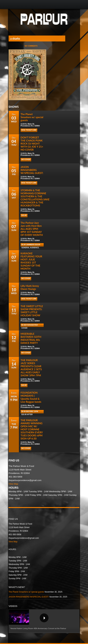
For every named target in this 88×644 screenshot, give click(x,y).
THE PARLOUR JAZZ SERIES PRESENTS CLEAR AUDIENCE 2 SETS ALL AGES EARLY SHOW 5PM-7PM (31, 368)
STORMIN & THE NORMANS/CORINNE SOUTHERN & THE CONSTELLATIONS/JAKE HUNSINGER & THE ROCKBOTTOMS (35, 198)
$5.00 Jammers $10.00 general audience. (31, 245)
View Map (13, 484)
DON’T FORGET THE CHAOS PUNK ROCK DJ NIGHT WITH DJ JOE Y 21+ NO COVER (32, 143)
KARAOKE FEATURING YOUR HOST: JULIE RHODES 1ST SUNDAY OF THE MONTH (31, 261)
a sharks (15, 38)
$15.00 (24, 215)
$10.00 (24, 385)
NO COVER (26, 159)
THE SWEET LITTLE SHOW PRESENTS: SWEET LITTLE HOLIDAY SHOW (32, 311)
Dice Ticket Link (29, 130)
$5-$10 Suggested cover (30, 325)
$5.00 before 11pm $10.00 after (30, 412)
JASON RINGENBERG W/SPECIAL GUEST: (32, 170)
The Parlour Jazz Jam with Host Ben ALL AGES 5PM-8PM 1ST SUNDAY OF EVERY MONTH (32, 229)
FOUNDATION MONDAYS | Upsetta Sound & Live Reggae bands (31, 397)
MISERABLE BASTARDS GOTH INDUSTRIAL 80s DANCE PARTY (31, 338)
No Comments (31, 46)
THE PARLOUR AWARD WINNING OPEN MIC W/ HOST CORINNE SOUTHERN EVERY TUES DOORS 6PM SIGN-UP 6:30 (32, 429)
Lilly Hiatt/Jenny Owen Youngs (30, 287)
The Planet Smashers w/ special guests (32, 117)
